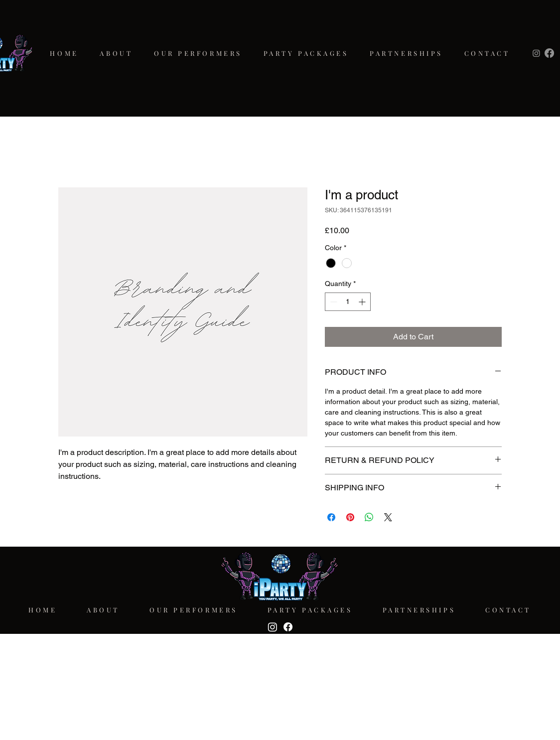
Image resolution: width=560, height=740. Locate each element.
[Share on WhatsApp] (369, 517)
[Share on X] (388, 517)
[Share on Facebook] (331, 517)
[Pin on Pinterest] (350, 517)
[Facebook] (549, 53)
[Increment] (363, 302)
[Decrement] (333, 302)
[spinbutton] (348, 302)
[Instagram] (536, 53)
